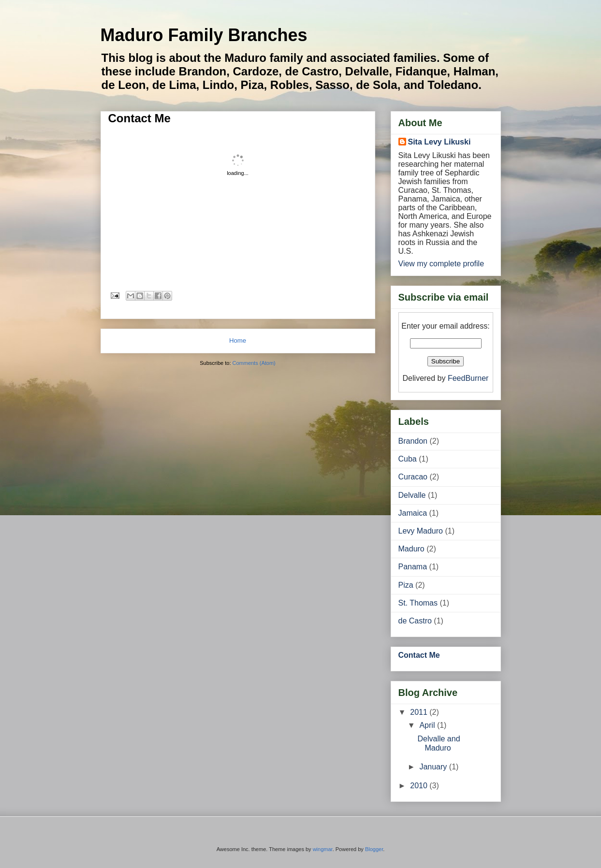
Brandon (413, 441)
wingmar (323, 849)
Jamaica (413, 513)
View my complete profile (441, 264)
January (434, 767)
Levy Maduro (421, 531)
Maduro (411, 549)
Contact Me (139, 118)
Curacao (413, 477)
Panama (413, 567)
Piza (406, 585)
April (428, 725)
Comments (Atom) (254, 363)
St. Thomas (418, 603)
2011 (420, 712)
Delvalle (412, 495)
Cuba (408, 459)
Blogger (374, 849)
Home (238, 340)
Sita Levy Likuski (440, 142)
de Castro (415, 621)
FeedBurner (468, 378)
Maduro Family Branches (204, 35)
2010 (420, 786)
